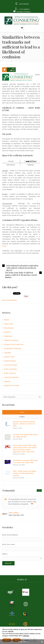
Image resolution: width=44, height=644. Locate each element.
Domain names (9, 357)
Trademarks (8, 336)
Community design (11, 365)
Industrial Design (10, 361)
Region (5, 554)
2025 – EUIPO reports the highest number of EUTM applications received (25, 473)
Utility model (8, 324)
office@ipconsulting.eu (23, 12)
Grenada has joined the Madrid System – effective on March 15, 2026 (24, 424)
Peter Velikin (14, 513)
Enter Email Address (10, 535)
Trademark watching (11, 340)
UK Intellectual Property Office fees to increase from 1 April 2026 (25, 462)
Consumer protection (11, 377)
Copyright (7, 353)
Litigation (7, 381)
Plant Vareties (9, 328)
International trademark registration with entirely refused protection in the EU (22, 268)
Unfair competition (11, 369)
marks (4, 246)
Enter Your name (9, 544)
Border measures (10, 373)
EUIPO (17, 220)
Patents (7, 320)
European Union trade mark (14, 344)
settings (26, 636)
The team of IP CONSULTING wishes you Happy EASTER (25, 436)
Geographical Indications (13, 349)
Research (7, 332)
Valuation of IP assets (11, 386)
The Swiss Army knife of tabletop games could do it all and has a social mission (21, 275)
